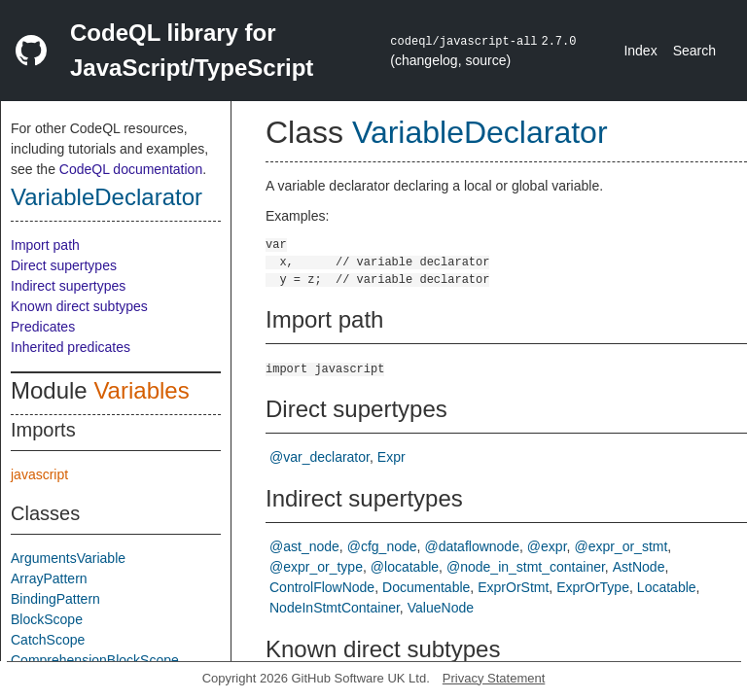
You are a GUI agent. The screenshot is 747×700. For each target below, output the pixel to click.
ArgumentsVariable (68, 558)
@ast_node (304, 546)
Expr (391, 457)
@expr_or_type (316, 567)
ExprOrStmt (513, 587)
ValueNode (441, 608)
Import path (45, 245)
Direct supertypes (64, 265)
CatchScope (48, 640)
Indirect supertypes (68, 286)
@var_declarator (320, 457)
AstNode (639, 567)
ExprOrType (593, 587)
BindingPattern (55, 599)
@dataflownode (472, 546)
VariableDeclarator (107, 197)
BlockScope (47, 619)
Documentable (426, 587)
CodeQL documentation (131, 169)
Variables (141, 390)
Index (640, 51)
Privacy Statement (494, 678)
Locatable (667, 587)
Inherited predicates (71, 347)
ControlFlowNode (322, 587)
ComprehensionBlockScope (95, 660)
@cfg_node (382, 546)
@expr (547, 546)
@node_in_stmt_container (526, 567)
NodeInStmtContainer (335, 608)
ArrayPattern (49, 578)
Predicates (43, 327)
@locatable (405, 567)
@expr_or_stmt (621, 546)
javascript (39, 474)
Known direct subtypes (79, 306)
